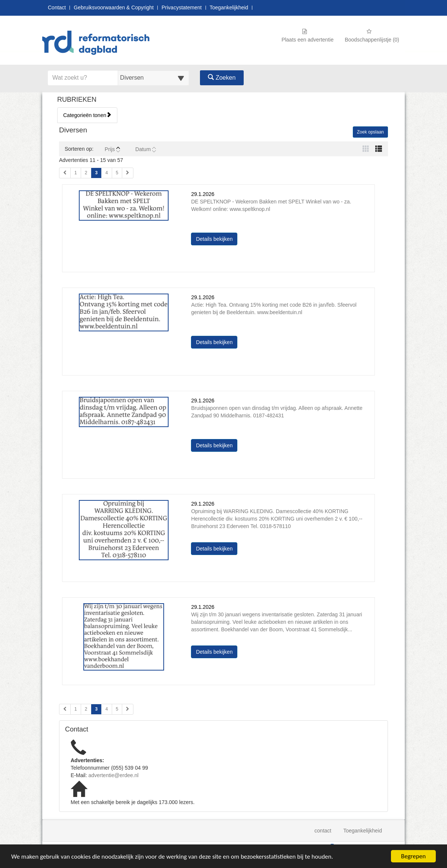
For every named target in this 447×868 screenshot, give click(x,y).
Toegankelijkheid (229, 8)
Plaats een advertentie (307, 36)
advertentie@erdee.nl (113, 775)
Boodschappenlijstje (372, 36)
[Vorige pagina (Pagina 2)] (65, 709)
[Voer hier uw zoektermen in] (83, 78)
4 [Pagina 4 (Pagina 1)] (107, 173)
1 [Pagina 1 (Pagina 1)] (76, 173)
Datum (146, 149)
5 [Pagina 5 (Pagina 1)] (117, 173)
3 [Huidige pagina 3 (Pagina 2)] (96, 709)
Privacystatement (181, 8)
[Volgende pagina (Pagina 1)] (128, 173)
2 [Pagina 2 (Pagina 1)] (86, 173)
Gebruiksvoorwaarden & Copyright (114, 8)
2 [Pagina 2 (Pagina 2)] (86, 709)
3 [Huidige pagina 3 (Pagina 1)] (96, 172)
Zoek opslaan (370, 132)
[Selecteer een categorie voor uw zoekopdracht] (153, 78)
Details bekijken (217, 238)
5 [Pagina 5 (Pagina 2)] (117, 709)
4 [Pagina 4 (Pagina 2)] (107, 709)
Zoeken (222, 78)
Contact (57, 8)
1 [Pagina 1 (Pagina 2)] (76, 709)
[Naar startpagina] (98, 44)
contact (323, 831)
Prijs (112, 149)
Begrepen (413, 856)
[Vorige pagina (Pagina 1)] (65, 173)
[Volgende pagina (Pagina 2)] (128, 709)
